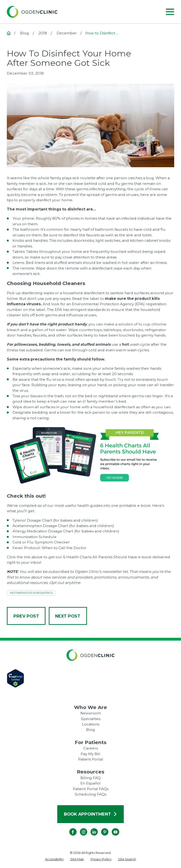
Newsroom (91, 713)
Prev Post (26, 616)
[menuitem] (54, 859)
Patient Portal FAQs (91, 789)
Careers (91, 748)
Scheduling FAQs (90, 794)
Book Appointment (90, 814)
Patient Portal (91, 759)
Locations (91, 724)
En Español (90, 783)
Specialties (91, 719)
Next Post (68, 616)
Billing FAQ (90, 778)
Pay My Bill (90, 754)
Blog (90, 730)
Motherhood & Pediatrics (31, 593)
